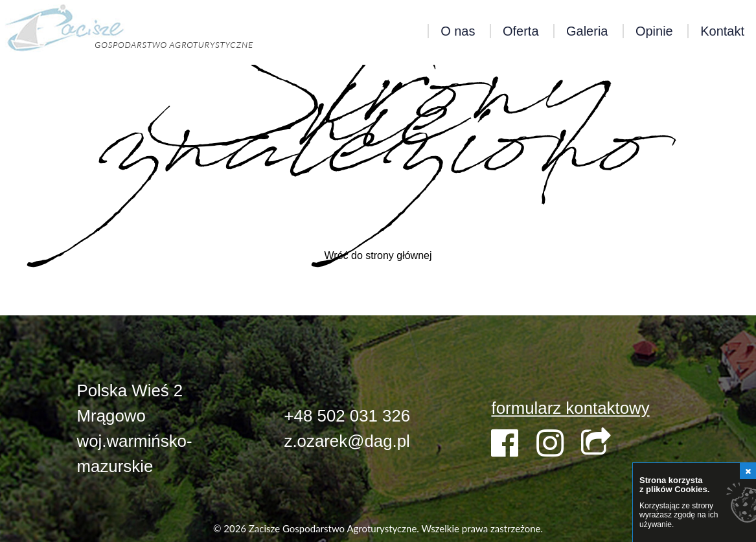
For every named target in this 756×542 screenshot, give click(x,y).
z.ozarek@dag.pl (347, 441)
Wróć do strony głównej (378, 255)
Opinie (654, 31)
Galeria (587, 31)
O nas (458, 31)
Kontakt (722, 31)
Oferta (521, 31)
